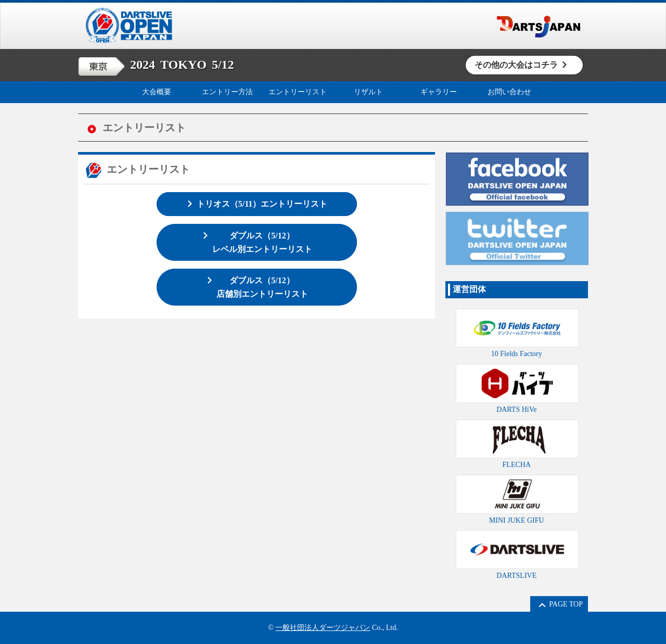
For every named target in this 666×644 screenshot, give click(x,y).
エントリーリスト (298, 92)
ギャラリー (439, 92)
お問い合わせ (509, 92)
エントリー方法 (227, 92)
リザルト (368, 92)
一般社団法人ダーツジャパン (323, 628)
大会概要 (157, 92)
